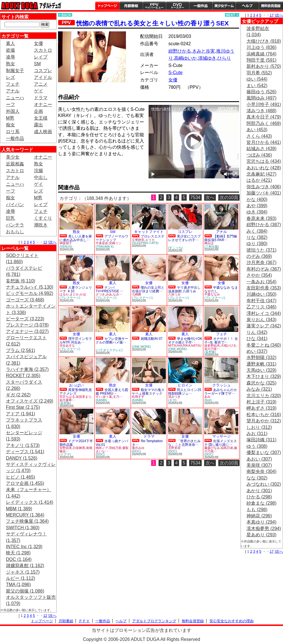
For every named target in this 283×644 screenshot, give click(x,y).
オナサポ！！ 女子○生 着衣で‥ (221, 341)
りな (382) (257, 237)
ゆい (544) (257, 79)
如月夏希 (66, 400)
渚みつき (174, 397)
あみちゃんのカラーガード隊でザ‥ (221, 392)
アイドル (43, 77)
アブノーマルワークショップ (112, 238)
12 (45, 242)
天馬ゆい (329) (261, 370)
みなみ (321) (259, 389)
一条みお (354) (261, 282)
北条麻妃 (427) (261, 174)
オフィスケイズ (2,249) (30, 401)
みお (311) (257, 434)
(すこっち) (175, 248)
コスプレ (43, 71)
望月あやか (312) (264, 421)
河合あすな (67, 345)
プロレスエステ (153, 236)
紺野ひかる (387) (264, 225)
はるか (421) (259, 180)
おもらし (15, 232)
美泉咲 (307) (259, 465)
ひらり (224, 58)
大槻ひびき (229, 345)
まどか (74, 294)
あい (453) (257, 130)
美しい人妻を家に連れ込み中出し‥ (76, 238)
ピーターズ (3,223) (25, 319)
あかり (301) (259, 491)
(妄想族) (210, 352)
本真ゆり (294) (261, 522)
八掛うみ (174, 294)
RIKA (187, 345)
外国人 (13, 111)
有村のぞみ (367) (264, 269)
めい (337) (257, 351)
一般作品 (201, 6)
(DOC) (100, 454)
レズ (10, 77)
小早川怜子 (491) (264, 104)
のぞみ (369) (259, 256)
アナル (13, 91)
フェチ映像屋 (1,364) (27, 521)
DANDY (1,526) (22, 458)
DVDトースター (177, 6)
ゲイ (38, 91)
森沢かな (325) (261, 383)
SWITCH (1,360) (23, 528)
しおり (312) (259, 427)
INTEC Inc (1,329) (24, 547)
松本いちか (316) (264, 415)
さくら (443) (259, 136)
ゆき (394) (257, 212)
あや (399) (257, 206)
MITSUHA (175, 345)
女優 (38, 43)
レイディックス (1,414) (30, 502)
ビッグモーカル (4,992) (30, 293)
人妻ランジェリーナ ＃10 (76, 289)
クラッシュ (221, 385)
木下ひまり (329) (264, 376)
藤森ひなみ (212, 448)
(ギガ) (172, 400)
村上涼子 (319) (261, 402)
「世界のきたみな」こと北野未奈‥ (184, 443)
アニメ (41, 84)
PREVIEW (102, 170)
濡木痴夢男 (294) (264, 529)
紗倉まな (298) (261, 503)
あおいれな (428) (264, 168)
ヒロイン (185, 385)
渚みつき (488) (261, 111)
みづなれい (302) (264, 484)
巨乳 (10, 218)
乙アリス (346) (261, 307)
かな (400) (257, 199)
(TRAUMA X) (105, 247)
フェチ (13, 84)
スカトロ (43, 50)
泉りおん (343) (261, 320)
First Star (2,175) (23, 407)
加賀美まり (84, 397)
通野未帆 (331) (261, 364)
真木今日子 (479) (264, 117)
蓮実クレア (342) (264, 326)
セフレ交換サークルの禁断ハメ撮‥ (112, 341)
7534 (196, 197)
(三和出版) (212, 247)
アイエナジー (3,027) (27, 331)
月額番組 (131, 6)
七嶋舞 (137, 294)
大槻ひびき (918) (264, 41)
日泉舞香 (79, 448)
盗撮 (10, 50)
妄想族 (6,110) (21, 281)
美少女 (13, 157)
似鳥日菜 (227, 448)
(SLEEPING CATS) (145, 243)
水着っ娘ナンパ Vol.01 (112, 443)
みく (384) (257, 231)
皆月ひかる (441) (264, 142)
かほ (83, 294)
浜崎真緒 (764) (261, 54)
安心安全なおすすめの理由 (231, 621)
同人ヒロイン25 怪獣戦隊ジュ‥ (185, 392)
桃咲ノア (102, 448)
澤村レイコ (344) (264, 313)
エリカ (150, 240)
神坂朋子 (66, 243)
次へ (53, 242)
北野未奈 (174, 448)
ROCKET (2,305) (23, 376)
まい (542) (257, 86)
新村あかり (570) (264, 66)
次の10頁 (229, 197)
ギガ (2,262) (18, 395)
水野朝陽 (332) (261, 357)
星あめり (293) (261, 535)
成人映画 (43, 132)
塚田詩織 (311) (261, 440)
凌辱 (10, 57)
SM (37, 64)
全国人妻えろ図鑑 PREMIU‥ (112, 392)
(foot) (208, 400)
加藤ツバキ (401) (264, 193)
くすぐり (43, 218)
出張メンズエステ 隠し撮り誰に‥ (221, 443)
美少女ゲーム (224, 6)
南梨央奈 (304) (261, 471)
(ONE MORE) (141, 347)
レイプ (41, 57)
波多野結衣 (212, 345)
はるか (64, 294)
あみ (207, 397)
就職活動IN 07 (152, 339)
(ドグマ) (65, 454)
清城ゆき (207, 58)
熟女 (10, 64)
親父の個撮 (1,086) (25, 591)
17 (272, 15)
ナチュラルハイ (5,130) (30, 287)
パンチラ (15, 225)
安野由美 (66, 448)
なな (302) (257, 478)
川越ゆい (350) (261, 294)
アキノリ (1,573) (23, 445)
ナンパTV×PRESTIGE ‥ (110, 289)
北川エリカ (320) (264, 396)
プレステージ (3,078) (27, 325)
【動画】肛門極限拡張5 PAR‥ (221, 238)
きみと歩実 (203, 51)
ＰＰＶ (84, 621)
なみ (116, 294)
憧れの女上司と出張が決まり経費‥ (148, 289)
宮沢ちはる (67, 397)
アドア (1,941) (21, 414)
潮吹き (41, 225)
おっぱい (76, 385)
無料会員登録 (193, 621)
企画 (38, 111)
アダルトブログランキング (154, 621)
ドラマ (41, 98)
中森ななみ (212, 294)
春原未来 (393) (261, 218)
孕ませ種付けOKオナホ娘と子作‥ (185, 341)
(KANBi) (101, 400)
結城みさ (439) (261, 149)
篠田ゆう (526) (261, 92)
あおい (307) (259, 459)
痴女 (10, 125)
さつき (100, 294)
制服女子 (15, 71)
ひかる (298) (259, 497)
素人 (10, 43)
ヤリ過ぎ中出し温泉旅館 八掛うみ (184, 289)
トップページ (107, 6)
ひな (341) (257, 339)
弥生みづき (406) (264, 187)
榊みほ (209, 243)
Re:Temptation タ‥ (147, 443)
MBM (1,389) (19, 509)
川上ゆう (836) (261, 47)
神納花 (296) (259, 516)
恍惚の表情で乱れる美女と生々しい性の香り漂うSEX (152, 23)
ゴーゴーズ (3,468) (25, 300)
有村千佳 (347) (261, 301)
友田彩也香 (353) (264, 288)
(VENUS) (66, 247)
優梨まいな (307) (264, 452)
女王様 (41, 118)
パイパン (15, 205)
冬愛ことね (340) (264, 345)
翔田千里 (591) (261, 60)
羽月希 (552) (259, 73)
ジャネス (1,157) (23, 572)
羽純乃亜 (115, 448)
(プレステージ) (70, 298)
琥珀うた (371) (261, 250)
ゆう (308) (257, 446)
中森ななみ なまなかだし (221, 289)
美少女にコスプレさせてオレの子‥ (184, 238)
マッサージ (221, 436)
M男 (10, 118)
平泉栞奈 (102, 243)
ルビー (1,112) (21, 578)
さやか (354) (259, 275)
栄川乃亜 (211, 349)
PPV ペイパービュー (154, 6)
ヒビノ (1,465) (21, 477)
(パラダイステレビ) (109, 350)
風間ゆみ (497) (261, 98)
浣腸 (38, 171)
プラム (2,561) (21, 350)
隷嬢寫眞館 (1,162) (25, 566)
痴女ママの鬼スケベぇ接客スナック (148, 392)
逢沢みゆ (138, 448)
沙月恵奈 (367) (261, 262)
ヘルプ (247, 6)
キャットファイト (149, 232)
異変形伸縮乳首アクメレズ (76, 392)
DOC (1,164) (19, 559)
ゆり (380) (257, 244)
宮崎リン (115, 243)
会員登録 (271, 6)
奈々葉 (107, 397)
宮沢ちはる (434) (264, 161)
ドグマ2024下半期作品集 (76, 443)
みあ (109, 294)
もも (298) (257, 510)
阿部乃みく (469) (264, 123)
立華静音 (138, 240)
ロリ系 (13, 132)
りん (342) (257, 332)
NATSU (196, 345)
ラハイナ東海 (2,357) (27, 369)
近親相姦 (15, 164)
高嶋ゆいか (185, 58)
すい (99, 397)
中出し (41, 177)
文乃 (116, 397)
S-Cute (175, 73)
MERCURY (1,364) (25, 515)
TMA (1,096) (18, 584)
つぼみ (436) (259, 155)
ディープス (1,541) (25, 452)
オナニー (43, 104)
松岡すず (138, 397)
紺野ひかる (180, 51)
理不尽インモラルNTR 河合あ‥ (76, 341)
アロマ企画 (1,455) (25, 483)
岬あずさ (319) (261, 408)
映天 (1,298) (18, 553)
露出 (38, 125)
